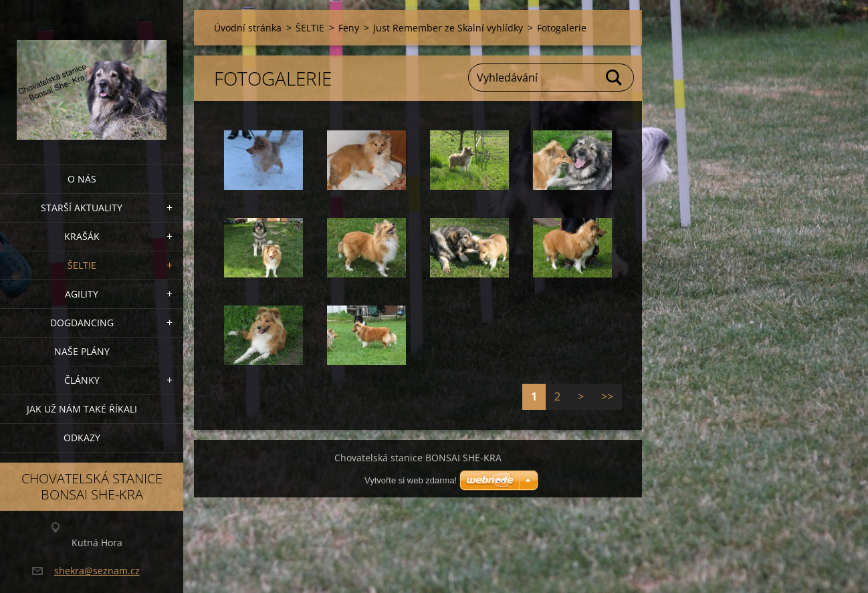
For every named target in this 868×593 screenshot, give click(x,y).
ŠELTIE (82, 265)
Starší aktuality (82, 208)
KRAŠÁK (82, 236)
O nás (82, 179)
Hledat (615, 78)
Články (82, 380)
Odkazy (82, 438)
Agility (82, 294)
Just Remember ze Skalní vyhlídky (448, 28)
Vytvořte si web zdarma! (411, 480)
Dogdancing (82, 323)
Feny (349, 28)
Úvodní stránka (248, 28)
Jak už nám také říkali (82, 409)
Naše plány (82, 351)
